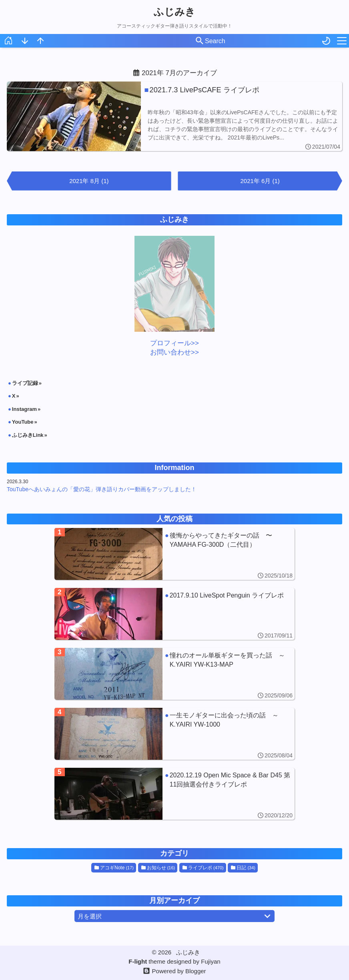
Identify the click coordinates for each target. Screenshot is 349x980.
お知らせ (158, 868)
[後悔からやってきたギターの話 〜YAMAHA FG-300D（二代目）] (174, 554)
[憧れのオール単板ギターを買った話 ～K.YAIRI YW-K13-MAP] (174, 674)
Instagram (24, 409)
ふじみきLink (28, 435)
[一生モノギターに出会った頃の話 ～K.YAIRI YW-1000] (174, 734)
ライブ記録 (25, 383)
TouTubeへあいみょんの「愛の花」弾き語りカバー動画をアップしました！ (102, 489)
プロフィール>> (174, 343)
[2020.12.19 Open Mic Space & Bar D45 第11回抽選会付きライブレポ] (174, 794)
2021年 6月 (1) (260, 181)
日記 (243, 868)
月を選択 (176, 916)
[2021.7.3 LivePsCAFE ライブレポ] (174, 116)
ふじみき (174, 12)
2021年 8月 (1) (89, 181)
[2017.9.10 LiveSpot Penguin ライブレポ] (174, 614)
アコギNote (114, 868)
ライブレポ (203, 868)
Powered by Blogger (179, 971)
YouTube (23, 422)
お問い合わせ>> (174, 352)
